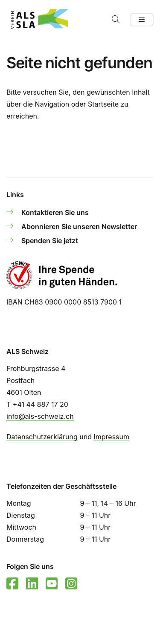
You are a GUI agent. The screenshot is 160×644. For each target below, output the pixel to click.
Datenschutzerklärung (42, 437)
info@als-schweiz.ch (40, 416)
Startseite (103, 104)
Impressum (111, 437)
